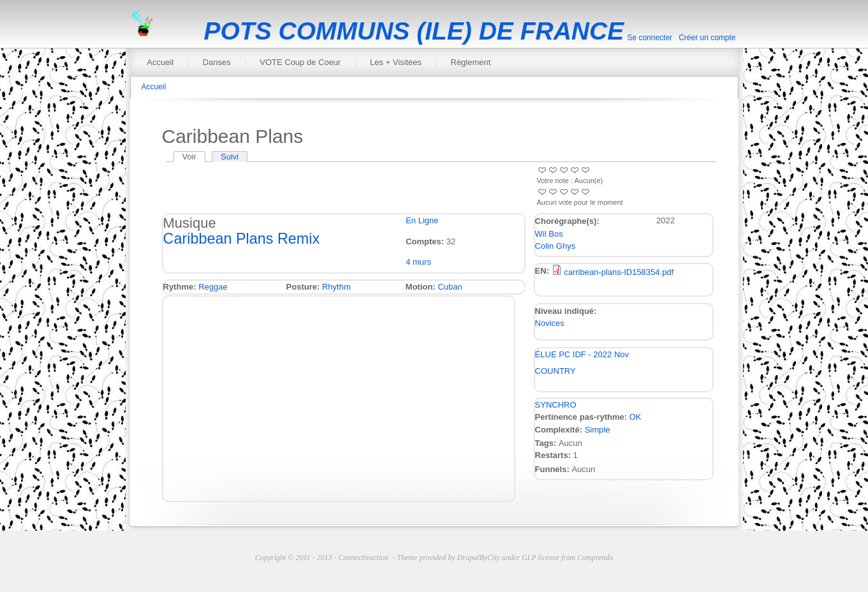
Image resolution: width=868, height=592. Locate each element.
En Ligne (422, 220)
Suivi (230, 157)
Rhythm (336, 287)
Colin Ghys (555, 246)
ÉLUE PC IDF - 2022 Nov (582, 354)
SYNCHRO (556, 405)
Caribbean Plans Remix (242, 239)
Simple (598, 430)
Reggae (213, 287)
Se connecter (650, 38)
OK (636, 417)
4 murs (418, 262)
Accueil (160, 62)
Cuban (450, 287)
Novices (550, 323)
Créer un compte (707, 38)
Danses (217, 62)
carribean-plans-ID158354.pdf (619, 272)
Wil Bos (549, 234)
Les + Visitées (396, 62)
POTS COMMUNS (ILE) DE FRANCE (414, 31)
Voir (194, 157)
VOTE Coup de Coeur (300, 62)
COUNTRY (555, 371)
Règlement (471, 62)
